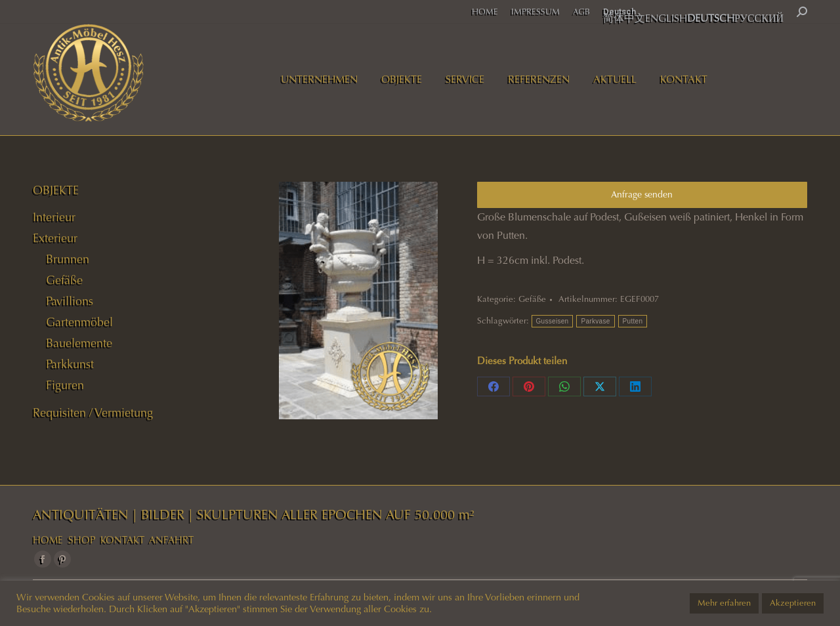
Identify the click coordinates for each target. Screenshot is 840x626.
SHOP (82, 540)
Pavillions (70, 301)
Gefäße (532, 299)
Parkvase (595, 321)
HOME (48, 540)
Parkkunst (70, 364)
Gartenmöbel (79, 322)
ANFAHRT (171, 540)
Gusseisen (553, 321)
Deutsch (619, 11)
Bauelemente (79, 343)
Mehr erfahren (724, 603)
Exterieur (55, 238)
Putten (633, 321)
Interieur (54, 217)
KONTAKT (122, 540)
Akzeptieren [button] (793, 603)
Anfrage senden (642, 195)
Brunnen (68, 259)
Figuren (65, 385)
